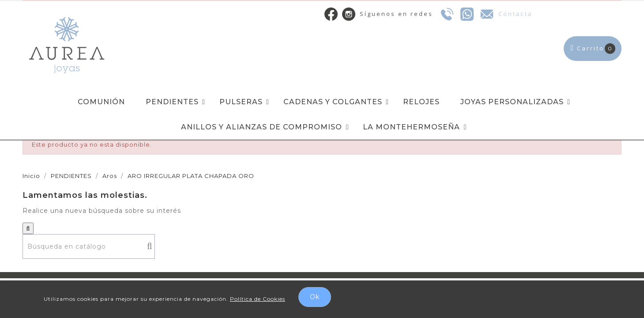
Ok (315, 297)
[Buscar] (89, 246)
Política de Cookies (258, 299)
